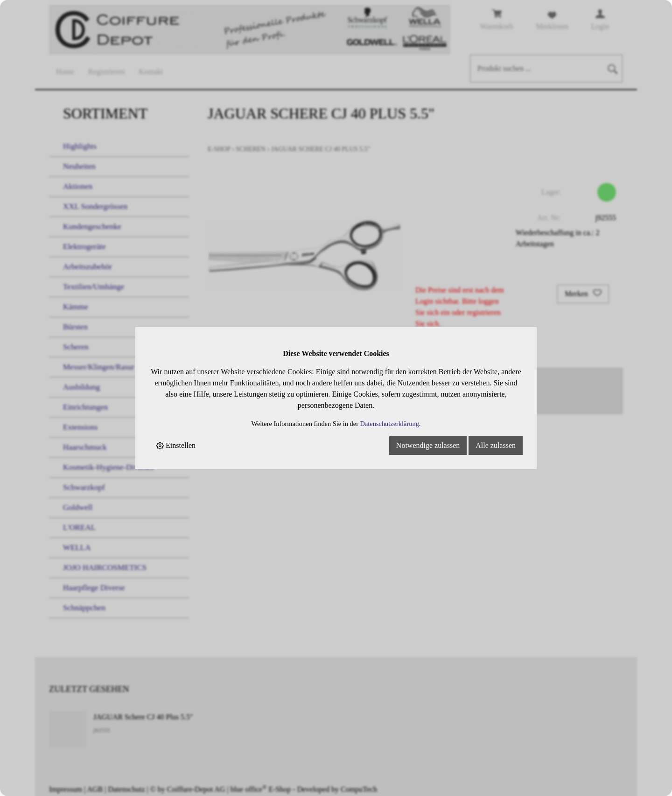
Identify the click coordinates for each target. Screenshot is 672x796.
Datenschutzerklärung (390, 424)
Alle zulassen (496, 445)
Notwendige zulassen (428, 445)
